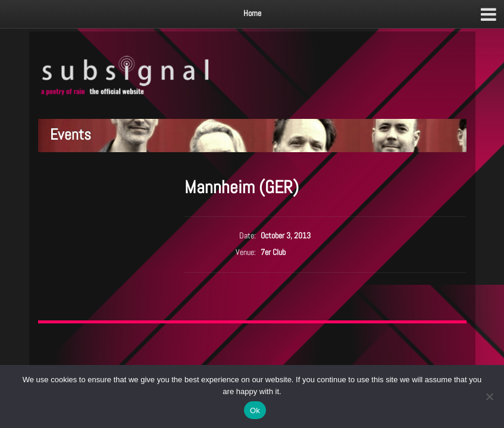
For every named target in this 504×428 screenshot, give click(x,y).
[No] (489, 396)
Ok (255, 410)
